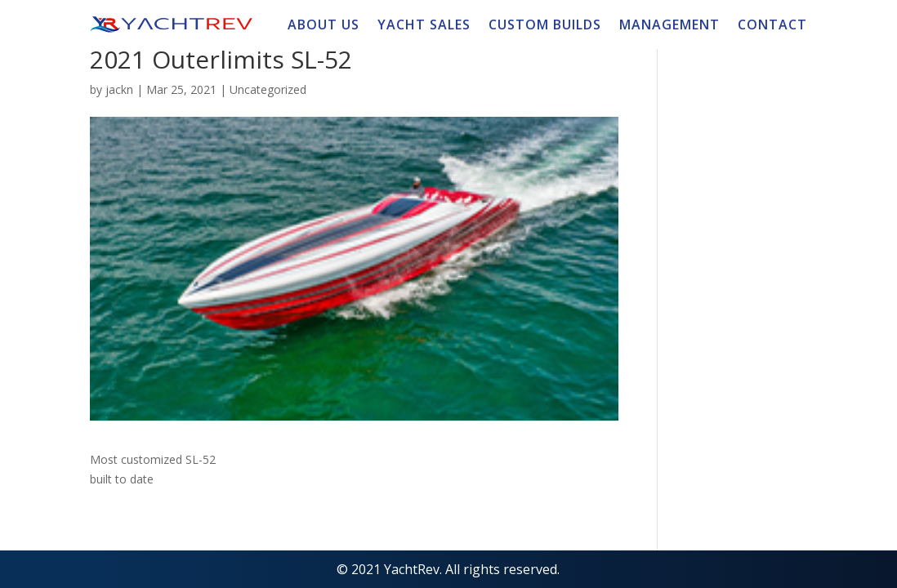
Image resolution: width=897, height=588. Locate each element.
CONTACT (772, 26)
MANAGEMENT (669, 26)
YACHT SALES (424, 26)
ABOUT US (324, 26)
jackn (119, 89)
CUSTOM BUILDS (545, 26)
